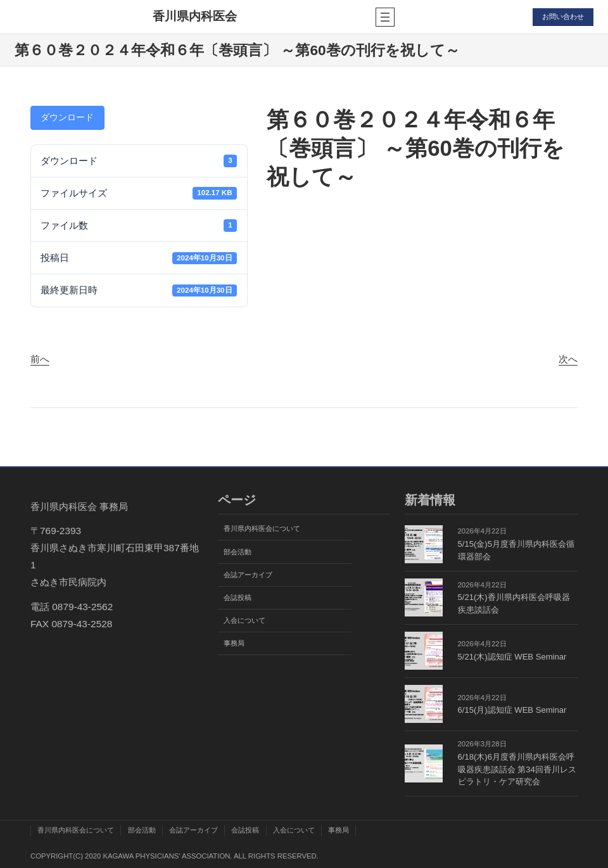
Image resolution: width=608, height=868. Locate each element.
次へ (568, 359)
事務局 (234, 643)
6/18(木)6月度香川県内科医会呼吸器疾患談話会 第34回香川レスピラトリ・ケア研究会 (517, 769)
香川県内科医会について (262, 528)
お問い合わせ (563, 16)
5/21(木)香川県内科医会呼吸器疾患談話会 (514, 603)
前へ (40, 359)
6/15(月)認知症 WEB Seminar (512, 710)
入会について (244, 620)
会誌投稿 (237, 597)
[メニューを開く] (384, 17)
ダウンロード (67, 118)
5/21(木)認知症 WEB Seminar (512, 657)
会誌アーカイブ (248, 575)
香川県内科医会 (195, 16)
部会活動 (237, 552)
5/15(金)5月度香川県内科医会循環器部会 (516, 550)
